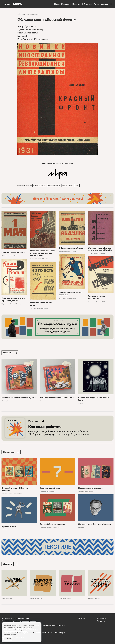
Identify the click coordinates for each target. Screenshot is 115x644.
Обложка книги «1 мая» (13, 253)
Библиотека (87, 4)
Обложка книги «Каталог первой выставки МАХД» (100, 249)
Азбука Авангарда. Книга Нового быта (94, 399)
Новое (57, 4)
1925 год (4, 256)
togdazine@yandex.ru (21, 618)
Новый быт (10, 401)
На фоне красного (39, 186)
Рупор (96, 4)
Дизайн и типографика (15, 494)
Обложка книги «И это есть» (41, 304)
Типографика (51, 492)
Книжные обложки (32, 14)
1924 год (74, 252)
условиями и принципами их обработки (15, 631)
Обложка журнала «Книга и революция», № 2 (14, 300)
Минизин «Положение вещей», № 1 (57, 398)
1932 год (45, 259)
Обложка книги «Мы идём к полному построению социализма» (43, 253)
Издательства (89, 492)
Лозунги (11, 599)
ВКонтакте (102, 618)
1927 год (33, 309)
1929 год (91, 254)
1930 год (104, 302)
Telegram (101, 621)
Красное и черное (54, 186)
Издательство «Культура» (90, 489)
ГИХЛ (78, 186)
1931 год (21, 14)
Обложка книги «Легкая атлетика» (71, 294)
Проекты (76, 4)
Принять (8, 638)
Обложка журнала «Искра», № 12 (97, 298)
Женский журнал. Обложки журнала (15, 490)
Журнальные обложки (94, 302)
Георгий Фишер (68, 186)
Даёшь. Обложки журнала (52, 525)
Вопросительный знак (50, 489)
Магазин (104, 4)
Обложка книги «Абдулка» (72, 248)
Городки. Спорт (9, 527)
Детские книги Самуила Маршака (94, 525)
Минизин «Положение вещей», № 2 (19, 398)
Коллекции (66, 4)
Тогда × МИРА (12, 4)
